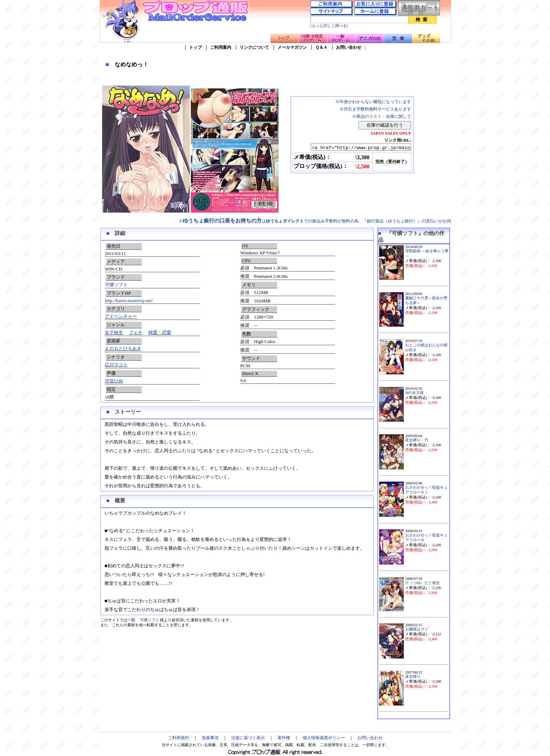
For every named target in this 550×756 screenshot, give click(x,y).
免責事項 (210, 738)
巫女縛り (413, 677)
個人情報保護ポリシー (324, 738)
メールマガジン (292, 47)
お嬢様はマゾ (417, 629)
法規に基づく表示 (248, 738)
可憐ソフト (116, 285)
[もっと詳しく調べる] (329, 26)
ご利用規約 (179, 738)
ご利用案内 (221, 47)
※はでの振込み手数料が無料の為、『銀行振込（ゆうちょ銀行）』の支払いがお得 (315, 221)
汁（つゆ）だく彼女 (422, 583)
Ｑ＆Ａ (321, 47)
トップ (195, 47)
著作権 (284, 738)
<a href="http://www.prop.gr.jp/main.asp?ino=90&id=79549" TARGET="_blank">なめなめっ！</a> (355, 148)
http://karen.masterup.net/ (129, 300)
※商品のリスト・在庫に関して (382, 116)
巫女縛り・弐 (417, 440)
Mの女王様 (414, 393)
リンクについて (254, 47)
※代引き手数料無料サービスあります (375, 109)
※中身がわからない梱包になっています (373, 102)
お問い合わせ (349, 47)
